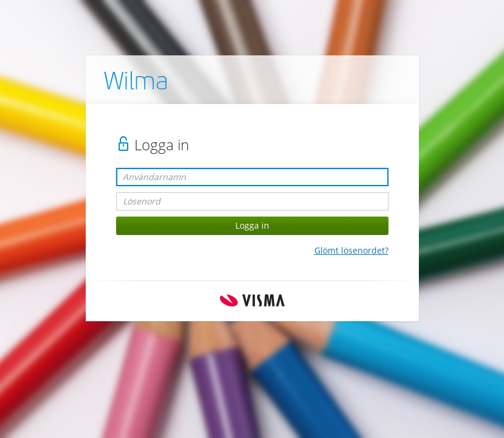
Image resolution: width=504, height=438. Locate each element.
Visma (252, 301)
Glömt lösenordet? (351, 250)
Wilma (136, 83)
